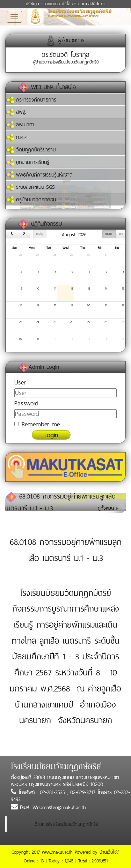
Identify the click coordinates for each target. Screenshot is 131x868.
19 (72, 305)
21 (106, 305)
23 (21, 322)
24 (38, 322)
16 (21, 305)
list (121, 234)
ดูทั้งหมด (108, 508)
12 (72, 289)
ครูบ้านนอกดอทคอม (31, 200)
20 (89, 305)
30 (89, 255)
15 (123, 289)
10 (38, 289)
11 (55, 289)
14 (106, 289)
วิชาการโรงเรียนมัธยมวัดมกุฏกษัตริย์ (67, 824)
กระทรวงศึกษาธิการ (31, 100)
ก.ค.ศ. (17, 137)
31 (106, 255)
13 (89, 289)
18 (55, 305)
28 (55, 255)
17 (38, 305)
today (40, 234)
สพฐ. (16, 112)
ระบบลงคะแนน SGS (30, 187)
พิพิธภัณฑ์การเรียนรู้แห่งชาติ (39, 175)
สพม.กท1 (20, 125)
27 (38, 255)
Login (51, 435)
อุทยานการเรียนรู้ (27, 162)
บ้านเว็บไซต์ (110, 852)
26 (21, 255)
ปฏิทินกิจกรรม (46, 224)
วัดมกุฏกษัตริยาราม (31, 150)
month (109, 234)
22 (123, 305)
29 (72, 255)
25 (55, 322)
